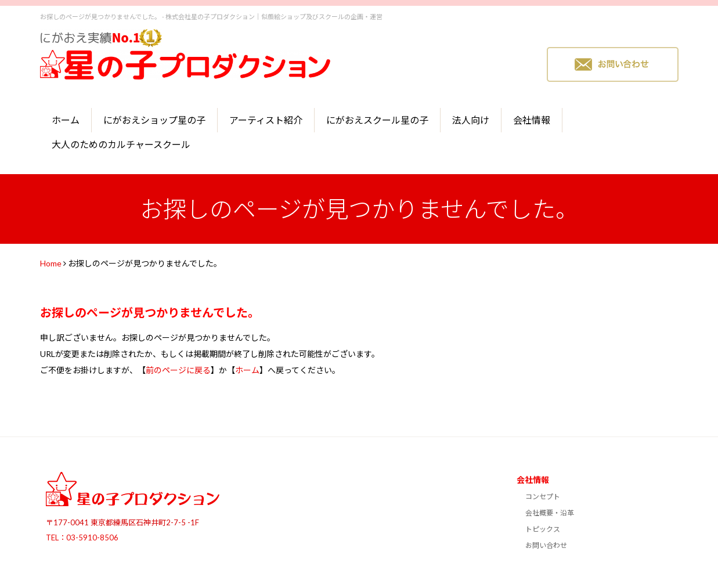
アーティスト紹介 (266, 120)
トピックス (543, 529)
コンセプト (543, 497)
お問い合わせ (546, 545)
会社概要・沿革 (550, 513)
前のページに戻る (178, 370)
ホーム (66, 120)
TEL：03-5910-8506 (82, 538)
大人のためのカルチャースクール (121, 144)
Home (51, 263)
